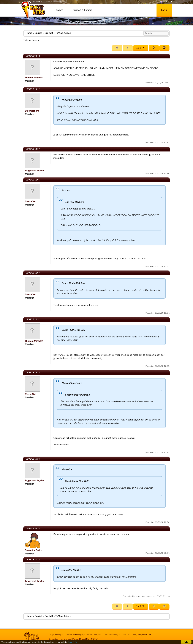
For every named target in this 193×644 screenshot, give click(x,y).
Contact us (54, 639)
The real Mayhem (34, 78)
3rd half (49, 33)
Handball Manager (112, 635)
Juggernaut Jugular (34, 171)
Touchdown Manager (74, 635)
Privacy (76, 639)
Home (29, 33)
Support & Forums (82, 10)
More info (73, 643)
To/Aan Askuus (63, 33)
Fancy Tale (136, 635)
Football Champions (93, 635)
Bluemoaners (32, 111)
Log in (164, 10)
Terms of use (65, 639)
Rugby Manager (56, 635)
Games (59, 10)
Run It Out (147, 635)
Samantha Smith (33, 550)
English (165, 2)
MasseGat (30, 201)
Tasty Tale (126, 635)
